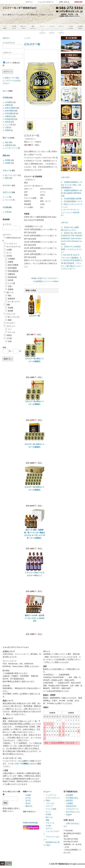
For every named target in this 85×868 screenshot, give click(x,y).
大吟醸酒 (9, 102)
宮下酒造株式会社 (62, 864)
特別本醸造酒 (10, 113)
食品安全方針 (71, 806)
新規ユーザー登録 (12, 78)
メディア (64, 223)
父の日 (28, 801)
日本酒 (5, 98)
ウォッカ (9, 200)
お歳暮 (8, 250)
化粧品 (8, 335)
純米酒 (8, 122)
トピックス (65, 177)
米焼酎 (8, 160)
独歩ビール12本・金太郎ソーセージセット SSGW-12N (35, 618)
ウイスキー (7, 185)
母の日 (28, 803)
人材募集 (69, 803)
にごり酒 (9, 125)
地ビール (43, 278)
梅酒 (7, 178)
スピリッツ (7, 192)
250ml (56, 281)
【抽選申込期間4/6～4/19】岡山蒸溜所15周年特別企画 (71, 193)
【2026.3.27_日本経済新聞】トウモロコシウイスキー (71, 249)
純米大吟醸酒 (10, 108)
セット (5, 91)
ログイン (6, 38)
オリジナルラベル (12, 247)
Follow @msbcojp (30, 823)
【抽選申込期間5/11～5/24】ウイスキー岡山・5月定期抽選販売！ (71, 185)
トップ (27, 38)
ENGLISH (79, 2)
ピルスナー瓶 (35, 316)
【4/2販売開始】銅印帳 (72, 199)
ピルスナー (54, 278)
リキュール (7, 170)
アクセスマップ (72, 809)
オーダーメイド (11, 148)
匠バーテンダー (11, 175)
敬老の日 (29, 806)
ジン (7, 197)
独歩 (35, 278)
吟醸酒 (8, 105)
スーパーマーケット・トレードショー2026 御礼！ (71, 212)
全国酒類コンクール (43, 281)
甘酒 (7, 212)
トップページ (51, 795)
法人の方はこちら (73, 812)
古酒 (7, 127)
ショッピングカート (46, 2)
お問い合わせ (64, 2)
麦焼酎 (8, 163)
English (69, 815)
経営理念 (69, 801)
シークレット (10, 244)
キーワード (7, 224)
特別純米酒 (9, 119)
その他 (5, 207)
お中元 (28, 798)
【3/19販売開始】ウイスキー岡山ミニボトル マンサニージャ (72, 204)
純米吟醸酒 (9, 111)
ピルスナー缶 (32, 44)
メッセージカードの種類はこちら (21, 764)
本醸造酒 (9, 116)
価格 (4, 347)
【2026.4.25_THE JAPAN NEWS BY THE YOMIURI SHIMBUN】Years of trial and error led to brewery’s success (72, 238)
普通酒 (8, 130)
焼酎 (4, 156)
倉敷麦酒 (9, 145)
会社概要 (69, 795)
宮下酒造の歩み (72, 798)
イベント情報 (51, 809)
